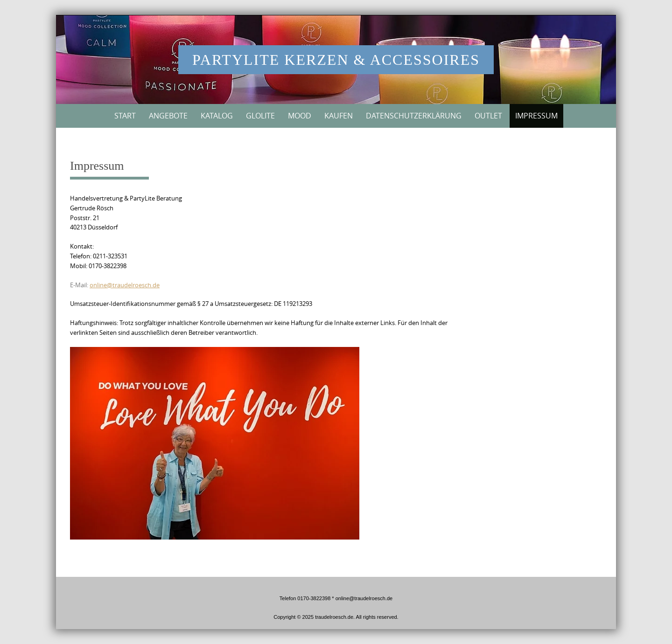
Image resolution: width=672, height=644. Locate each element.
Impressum (536, 116)
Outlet (488, 116)
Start (125, 116)
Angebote (168, 116)
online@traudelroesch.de (125, 285)
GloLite (260, 116)
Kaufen (339, 116)
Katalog (217, 116)
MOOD (300, 116)
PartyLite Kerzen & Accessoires (336, 60)
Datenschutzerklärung (414, 116)
